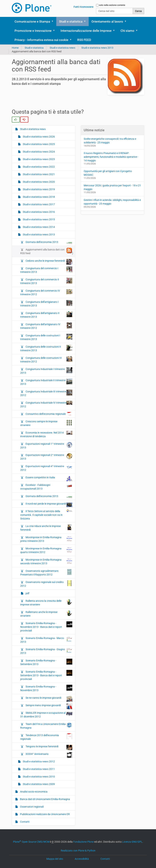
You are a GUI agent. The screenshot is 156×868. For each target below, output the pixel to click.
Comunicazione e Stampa (32, 21)
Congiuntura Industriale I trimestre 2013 (46, 371)
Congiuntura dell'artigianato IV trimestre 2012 (46, 326)
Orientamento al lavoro (107, 21)
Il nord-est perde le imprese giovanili (49, 505)
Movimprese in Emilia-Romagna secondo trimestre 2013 (46, 561)
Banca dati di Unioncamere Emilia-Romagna (45, 799)
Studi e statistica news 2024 (39, 152)
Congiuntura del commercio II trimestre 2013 (46, 281)
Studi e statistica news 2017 (39, 204)
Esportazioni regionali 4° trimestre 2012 (46, 468)
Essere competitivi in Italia (49, 478)
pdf (27, 593)
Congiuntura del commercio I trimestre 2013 (46, 270)
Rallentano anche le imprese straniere (46, 614)
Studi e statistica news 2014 (39, 227)
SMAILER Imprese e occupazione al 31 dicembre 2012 (46, 714)
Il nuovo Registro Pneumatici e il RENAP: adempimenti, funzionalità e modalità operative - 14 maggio (111, 157)
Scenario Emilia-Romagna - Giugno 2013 (46, 651)
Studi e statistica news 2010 (39, 777)
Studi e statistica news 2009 (39, 784)
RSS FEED (84, 40)
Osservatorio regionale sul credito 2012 (46, 584)
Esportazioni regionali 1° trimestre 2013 (46, 445)
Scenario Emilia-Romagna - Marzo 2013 (46, 640)
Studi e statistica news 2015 (39, 219)
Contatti (24, 822)
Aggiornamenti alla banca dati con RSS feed (46, 251)
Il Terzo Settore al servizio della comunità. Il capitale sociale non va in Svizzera (46, 515)
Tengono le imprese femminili (49, 747)
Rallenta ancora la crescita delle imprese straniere (46, 602)
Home (15, 48)
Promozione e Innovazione (33, 31)
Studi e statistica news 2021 (39, 174)
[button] (54, 21)
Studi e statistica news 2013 (97, 48)
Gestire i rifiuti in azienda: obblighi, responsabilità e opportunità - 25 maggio (112, 202)
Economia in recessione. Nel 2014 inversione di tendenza (46, 434)
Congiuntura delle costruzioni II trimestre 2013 (46, 348)
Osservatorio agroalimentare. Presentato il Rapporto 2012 (46, 573)
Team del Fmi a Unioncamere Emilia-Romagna (46, 726)
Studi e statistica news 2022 (39, 167)
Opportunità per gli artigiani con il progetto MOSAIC (108, 173)
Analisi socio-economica (33, 792)
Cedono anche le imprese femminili (49, 262)
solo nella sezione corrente (112, 5)
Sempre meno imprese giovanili (49, 706)
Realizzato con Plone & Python (78, 851)
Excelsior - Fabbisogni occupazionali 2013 (46, 487)
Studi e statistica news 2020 (39, 182)
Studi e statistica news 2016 (39, 212)
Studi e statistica (71, 21)
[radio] (16, 120)
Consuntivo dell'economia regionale (49, 415)
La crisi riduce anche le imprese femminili (46, 528)
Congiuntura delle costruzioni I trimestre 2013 (46, 337)
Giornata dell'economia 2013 (49, 243)
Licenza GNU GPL (132, 842)
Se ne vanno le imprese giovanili (49, 699)
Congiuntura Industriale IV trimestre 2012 (46, 404)
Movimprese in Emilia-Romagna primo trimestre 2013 (46, 539)
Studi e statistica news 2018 (39, 197)
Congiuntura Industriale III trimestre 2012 (46, 393)
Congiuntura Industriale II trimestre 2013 (46, 382)
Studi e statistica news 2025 (39, 144)
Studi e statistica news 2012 (39, 761)
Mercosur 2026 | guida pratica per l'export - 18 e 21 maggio (112, 187)
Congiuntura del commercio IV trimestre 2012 (46, 292)
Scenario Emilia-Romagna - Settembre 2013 (46, 662)
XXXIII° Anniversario (49, 755)
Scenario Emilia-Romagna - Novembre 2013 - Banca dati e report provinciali (46, 627)
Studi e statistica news (62, 48)
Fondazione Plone (83, 842)
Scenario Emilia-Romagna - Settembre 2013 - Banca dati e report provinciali (46, 675)
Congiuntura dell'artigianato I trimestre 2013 (46, 304)
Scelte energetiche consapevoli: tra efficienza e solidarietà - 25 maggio (110, 141)
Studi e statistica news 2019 (39, 189)
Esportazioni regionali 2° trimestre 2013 (46, 457)
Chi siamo (127, 31)
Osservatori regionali (32, 807)
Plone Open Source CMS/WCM (31, 842)
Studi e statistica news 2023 (39, 159)
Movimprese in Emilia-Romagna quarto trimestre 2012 (46, 550)
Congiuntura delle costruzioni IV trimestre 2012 (46, 360)
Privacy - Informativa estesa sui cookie (41, 40)
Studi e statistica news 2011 (39, 769)
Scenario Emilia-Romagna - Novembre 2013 (46, 688)
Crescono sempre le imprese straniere (46, 423)
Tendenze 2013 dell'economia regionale (46, 737)
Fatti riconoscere (84, 7)
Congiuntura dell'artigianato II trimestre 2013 (46, 315)
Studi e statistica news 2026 (39, 137)
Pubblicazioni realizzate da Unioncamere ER (45, 814)
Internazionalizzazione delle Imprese (86, 31)
